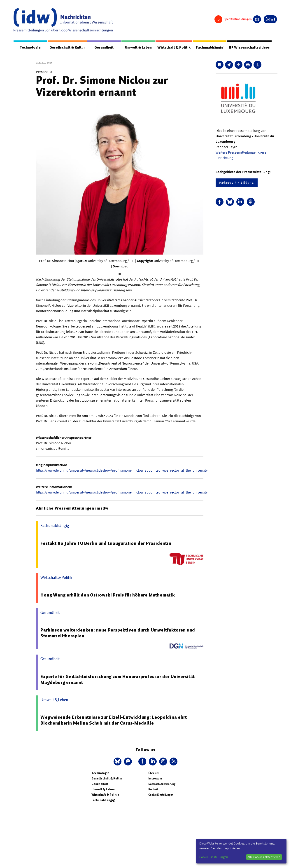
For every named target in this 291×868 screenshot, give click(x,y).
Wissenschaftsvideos (249, 47)
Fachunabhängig (210, 47)
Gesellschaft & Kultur (67, 47)
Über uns (154, 773)
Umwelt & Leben (138, 47)
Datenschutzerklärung (162, 784)
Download (121, 266)
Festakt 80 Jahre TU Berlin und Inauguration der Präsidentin (106, 543)
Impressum (155, 778)
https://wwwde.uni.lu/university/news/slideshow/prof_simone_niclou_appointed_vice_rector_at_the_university (122, 470)
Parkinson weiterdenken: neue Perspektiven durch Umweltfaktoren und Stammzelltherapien (118, 633)
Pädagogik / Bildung (237, 182)
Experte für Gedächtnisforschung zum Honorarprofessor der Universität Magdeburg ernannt (118, 679)
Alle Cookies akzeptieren (264, 857)
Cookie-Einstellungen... (215, 857)
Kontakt (153, 789)
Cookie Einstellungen (161, 795)
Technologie (30, 47)
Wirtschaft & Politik (174, 47)
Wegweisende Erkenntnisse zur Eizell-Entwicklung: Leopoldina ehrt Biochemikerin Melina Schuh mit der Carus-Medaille (114, 720)
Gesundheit (104, 47)
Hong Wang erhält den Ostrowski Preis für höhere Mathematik (108, 595)
